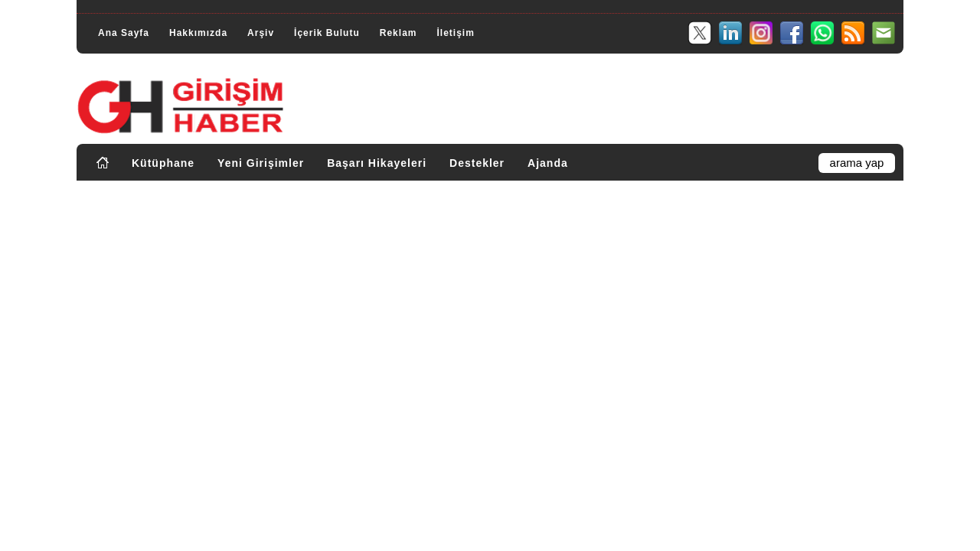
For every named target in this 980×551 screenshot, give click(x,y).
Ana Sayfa (124, 33)
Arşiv (261, 33)
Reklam (399, 33)
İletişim (455, 33)
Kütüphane (163, 163)
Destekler (477, 163)
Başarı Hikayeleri (377, 163)
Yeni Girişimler (261, 163)
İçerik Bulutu (327, 33)
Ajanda (548, 163)
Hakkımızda (198, 33)
